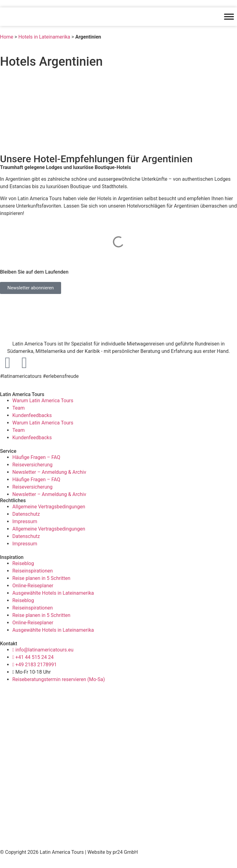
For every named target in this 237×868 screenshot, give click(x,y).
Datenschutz (26, 514)
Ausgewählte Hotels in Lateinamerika (53, 593)
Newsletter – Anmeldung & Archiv (49, 472)
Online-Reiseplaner (33, 586)
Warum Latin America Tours (43, 401)
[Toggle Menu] (229, 17)
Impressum (25, 521)
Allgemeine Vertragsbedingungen (49, 507)
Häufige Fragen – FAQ (36, 457)
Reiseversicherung (32, 465)
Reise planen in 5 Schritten (41, 578)
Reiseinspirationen (33, 571)
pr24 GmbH (125, 852)
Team (19, 408)
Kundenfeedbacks (32, 415)
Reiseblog (23, 563)
